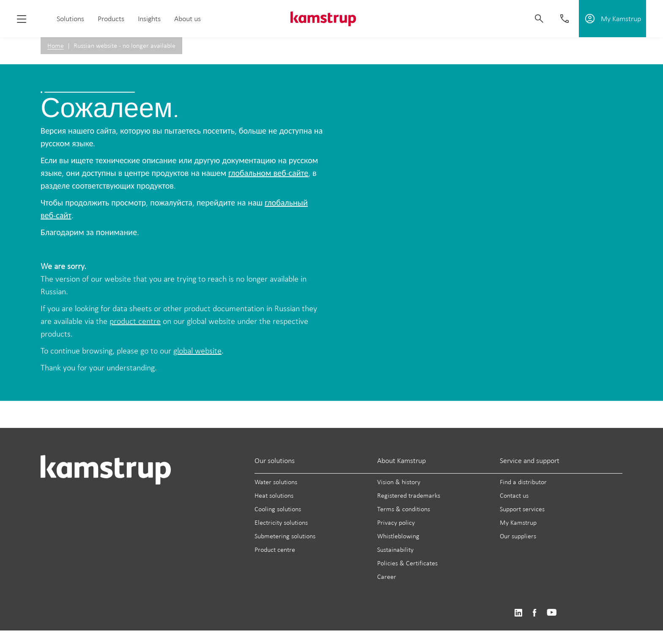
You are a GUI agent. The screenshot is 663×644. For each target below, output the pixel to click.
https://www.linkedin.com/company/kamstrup (518, 613)
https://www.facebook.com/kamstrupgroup (534, 613)
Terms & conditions (404, 509)
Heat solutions (274, 495)
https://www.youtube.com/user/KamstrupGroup (552, 613)
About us (188, 19)
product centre (135, 321)
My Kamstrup (518, 522)
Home (56, 45)
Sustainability (395, 549)
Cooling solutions (278, 509)
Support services (522, 509)
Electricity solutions (281, 522)
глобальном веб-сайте (268, 173)
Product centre (275, 549)
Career (387, 577)
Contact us (514, 495)
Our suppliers (518, 536)
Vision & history (399, 482)
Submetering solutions (285, 536)
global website (197, 351)
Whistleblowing (398, 536)
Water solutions (276, 482)
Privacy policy (396, 522)
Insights (149, 19)
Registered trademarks (409, 495)
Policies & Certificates (407, 563)
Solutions (70, 19)
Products (111, 19)
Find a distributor (523, 482)
